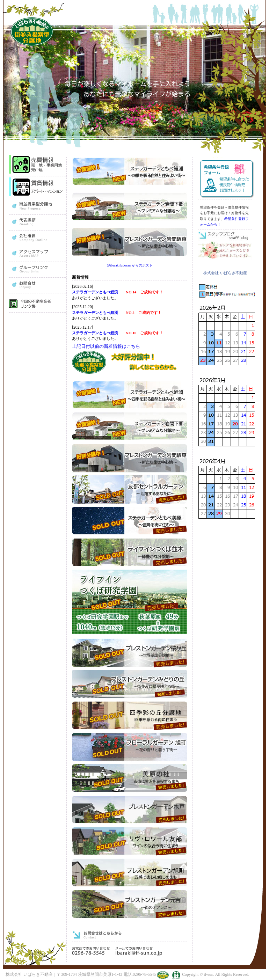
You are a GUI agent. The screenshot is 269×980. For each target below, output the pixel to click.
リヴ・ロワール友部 (130, 842)
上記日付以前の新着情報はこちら (106, 346)
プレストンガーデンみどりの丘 (130, 684)
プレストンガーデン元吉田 (130, 904)
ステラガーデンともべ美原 (130, 521)
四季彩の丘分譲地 (130, 716)
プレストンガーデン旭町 (130, 873)
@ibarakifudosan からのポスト (129, 265)
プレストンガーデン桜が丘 (130, 653)
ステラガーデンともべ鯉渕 (97, 292)
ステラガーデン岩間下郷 (130, 427)
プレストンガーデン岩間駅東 (130, 458)
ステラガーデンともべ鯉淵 (130, 396)
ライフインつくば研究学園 (130, 603)
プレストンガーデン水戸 (130, 810)
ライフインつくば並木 (130, 553)
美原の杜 (130, 779)
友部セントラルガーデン (130, 490)
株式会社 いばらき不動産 (225, 273)
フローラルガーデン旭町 (130, 747)
